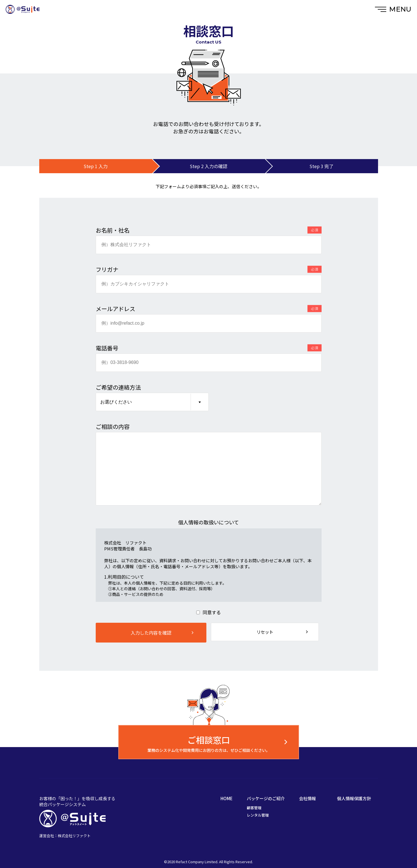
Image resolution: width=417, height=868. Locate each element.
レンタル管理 (258, 815)
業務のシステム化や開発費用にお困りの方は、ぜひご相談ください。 (209, 745)
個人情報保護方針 (354, 798)
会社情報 (307, 798)
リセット (267, 633)
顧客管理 (254, 808)
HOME (227, 798)
